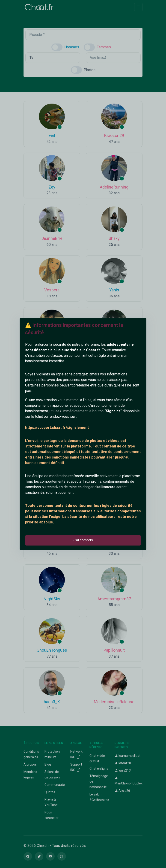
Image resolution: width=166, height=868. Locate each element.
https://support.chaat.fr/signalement (57, 428)
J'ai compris (83, 540)
